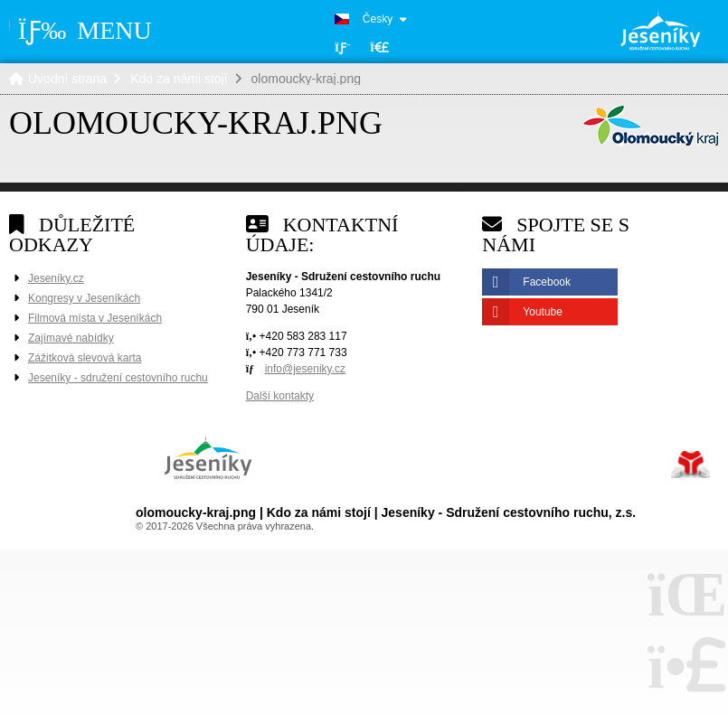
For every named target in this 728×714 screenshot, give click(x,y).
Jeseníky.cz (56, 278)
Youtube (543, 312)
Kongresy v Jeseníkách (84, 298)
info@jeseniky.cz (305, 369)
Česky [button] (378, 19)
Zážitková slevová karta (85, 358)
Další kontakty (280, 396)
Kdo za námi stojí (179, 79)
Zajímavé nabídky (71, 338)
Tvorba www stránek (690, 465)
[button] (379, 47)
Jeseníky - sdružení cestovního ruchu (118, 378)
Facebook (547, 282)
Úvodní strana (660, 30)
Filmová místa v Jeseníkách (95, 318)
